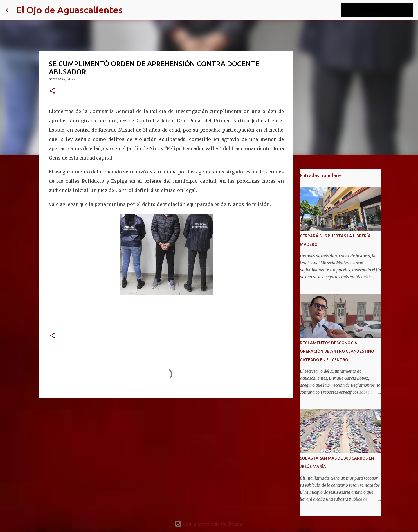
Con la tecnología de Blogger (209, 524)
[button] (52, 91)
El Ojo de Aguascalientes (70, 10)
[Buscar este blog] (383, 10)
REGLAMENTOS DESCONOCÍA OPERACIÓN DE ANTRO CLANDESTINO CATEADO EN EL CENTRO (337, 351)
